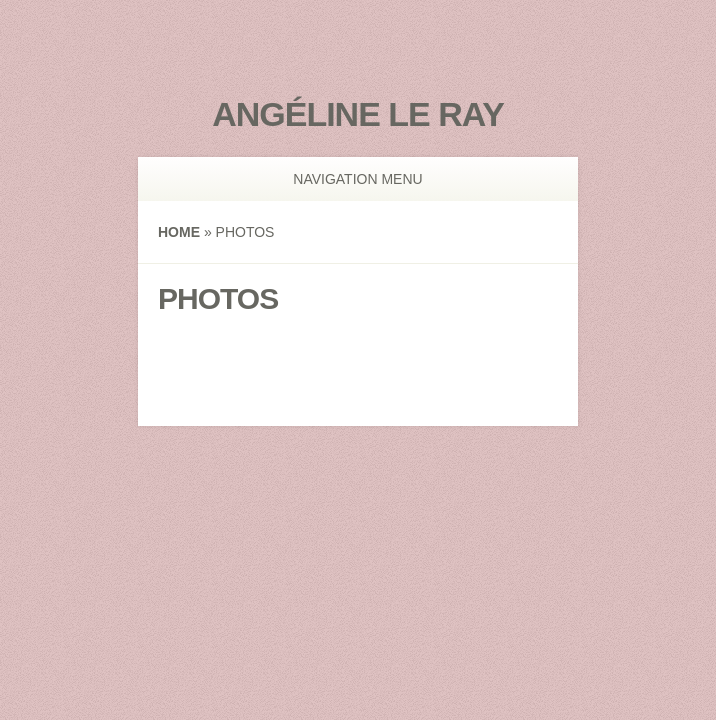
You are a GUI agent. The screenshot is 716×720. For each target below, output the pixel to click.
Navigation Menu (347, 179)
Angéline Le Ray (358, 114)
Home (179, 232)
